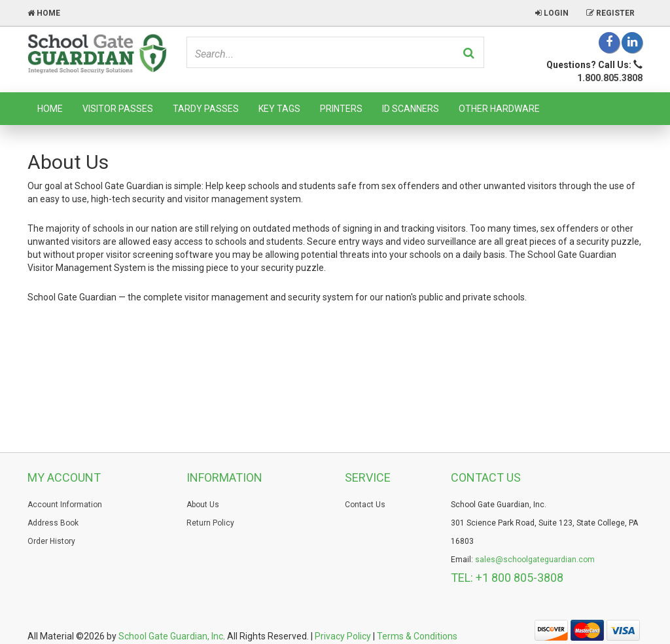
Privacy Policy (343, 636)
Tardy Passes (206, 109)
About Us (203, 505)
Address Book (53, 523)
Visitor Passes (118, 109)
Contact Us (365, 505)
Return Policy (210, 523)
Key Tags (279, 109)
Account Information (65, 505)
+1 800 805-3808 (520, 578)
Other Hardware (499, 109)
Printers (341, 109)
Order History (51, 541)
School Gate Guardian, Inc (171, 636)
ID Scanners (411, 109)
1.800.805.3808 (610, 78)
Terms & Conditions (417, 636)
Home (50, 109)
